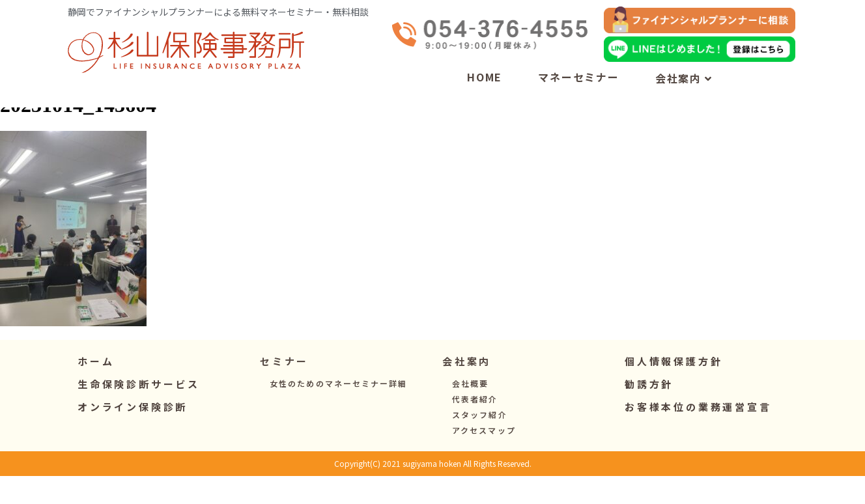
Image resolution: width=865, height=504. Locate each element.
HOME (485, 77)
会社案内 (684, 78)
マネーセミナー (579, 77)
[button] (284, 389)
